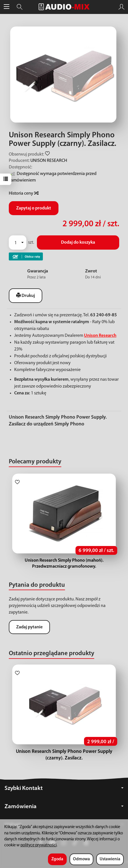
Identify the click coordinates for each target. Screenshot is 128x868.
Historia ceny (23, 193)
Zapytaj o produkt (34, 208)
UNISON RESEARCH (49, 161)
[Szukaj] (20, 7)
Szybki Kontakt (64, 788)
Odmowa (81, 859)
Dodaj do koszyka (78, 243)
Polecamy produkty (35, 462)
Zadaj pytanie (29, 627)
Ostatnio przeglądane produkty (52, 654)
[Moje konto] (121, 7)
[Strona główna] (64, 7)
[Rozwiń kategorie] (7, 7)
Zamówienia (64, 807)
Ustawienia (110, 859)
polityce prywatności (38, 845)
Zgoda (57, 859)
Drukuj (26, 296)
